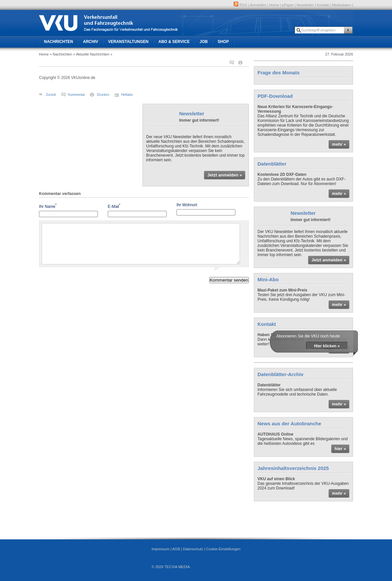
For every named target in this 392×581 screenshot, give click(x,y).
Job (204, 42)
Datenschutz (193, 549)
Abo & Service (174, 42)
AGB (176, 549)
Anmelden (258, 5)
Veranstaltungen (128, 42)
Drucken (103, 95)
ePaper (288, 5)
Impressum (160, 549)
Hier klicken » (327, 346)
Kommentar (77, 95)
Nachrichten (59, 42)
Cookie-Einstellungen (223, 549)
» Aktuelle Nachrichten (91, 54)
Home (274, 5)
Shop (223, 42)
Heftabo (127, 95)
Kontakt (323, 5)
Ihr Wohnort (187, 205)
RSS (240, 5)
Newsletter (305, 5)
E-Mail (114, 206)
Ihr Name (48, 206)
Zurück (51, 95)
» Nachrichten (61, 54)
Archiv (91, 42)
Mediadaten (342, 5)
